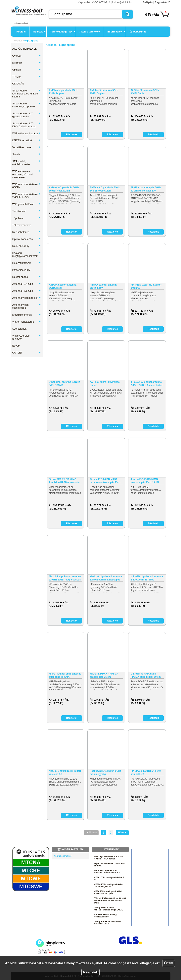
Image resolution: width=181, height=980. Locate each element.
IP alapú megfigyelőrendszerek (27, 254)
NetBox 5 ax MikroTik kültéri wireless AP (65, 773)
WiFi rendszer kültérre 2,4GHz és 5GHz (27, 196)
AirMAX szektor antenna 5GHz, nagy (103, 286)
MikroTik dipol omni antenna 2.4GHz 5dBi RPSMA (147, 578)
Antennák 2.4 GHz (27, 284)
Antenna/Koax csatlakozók (27, 306)
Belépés (148, 2)
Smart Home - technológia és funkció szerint (27, 94)
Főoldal (21, 32)
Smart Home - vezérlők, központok (27, 105)
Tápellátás (27, 218)
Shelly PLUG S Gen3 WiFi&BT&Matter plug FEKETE (109, 909)
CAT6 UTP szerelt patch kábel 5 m (109, 879)
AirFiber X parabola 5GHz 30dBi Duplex (104, 92)
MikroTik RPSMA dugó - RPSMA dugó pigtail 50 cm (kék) (146, 675)
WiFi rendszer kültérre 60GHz (27, 186)
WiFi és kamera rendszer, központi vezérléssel (27, 174)
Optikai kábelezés (27, 239)
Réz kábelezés (27, 232)
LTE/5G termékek (27, 140)
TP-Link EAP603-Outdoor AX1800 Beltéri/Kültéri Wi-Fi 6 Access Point (110, 901)
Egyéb (16, 346)
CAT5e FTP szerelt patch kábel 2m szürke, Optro (109, 886)
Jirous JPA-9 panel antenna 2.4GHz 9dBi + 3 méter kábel (146, 384)
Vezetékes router (27, 147)
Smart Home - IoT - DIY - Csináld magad (27, 125)
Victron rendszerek (27, 322)
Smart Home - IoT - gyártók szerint (27, 115)
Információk (116, 32)
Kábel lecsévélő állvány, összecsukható (106, 916)
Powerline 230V (21, 270)
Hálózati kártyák (27, 263)
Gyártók (39, 32)
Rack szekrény (27, 246)
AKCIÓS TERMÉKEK (25, 49)
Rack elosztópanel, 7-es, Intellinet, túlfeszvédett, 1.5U (108, 872)
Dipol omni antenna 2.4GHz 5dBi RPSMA (64, 384)
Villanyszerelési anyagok (27, 337)
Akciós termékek (90, 32)
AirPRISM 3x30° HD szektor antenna (146, 286)
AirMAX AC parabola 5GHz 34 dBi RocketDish (105, 189)
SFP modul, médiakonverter (27, 163)
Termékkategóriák (63, 32)
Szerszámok (20, 329)
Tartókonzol (27, 211)
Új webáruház (138, 32)
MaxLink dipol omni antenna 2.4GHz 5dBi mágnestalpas (106, 578)
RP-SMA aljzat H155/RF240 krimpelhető (146, 773)
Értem (169, 963)
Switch (27, 154)
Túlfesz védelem (22, 225)
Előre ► (122, 833)
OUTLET (27, 353)
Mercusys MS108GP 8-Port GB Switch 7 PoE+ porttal (109, 858)
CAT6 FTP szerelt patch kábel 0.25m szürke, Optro (108, 893)
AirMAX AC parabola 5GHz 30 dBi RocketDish (64, 189)
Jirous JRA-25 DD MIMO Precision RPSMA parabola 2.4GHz (64, 481)
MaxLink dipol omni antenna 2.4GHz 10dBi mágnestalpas (65, 578)
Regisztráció (162, 2)
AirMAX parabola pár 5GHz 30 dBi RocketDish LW (146, 189)
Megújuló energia (27, 315)
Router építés (27, 277)
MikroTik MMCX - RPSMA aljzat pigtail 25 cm (104, 675)
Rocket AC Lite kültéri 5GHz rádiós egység (105, 773)
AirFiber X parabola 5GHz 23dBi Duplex (63, 92)
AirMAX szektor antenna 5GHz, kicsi (63, 286)
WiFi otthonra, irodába (27, 133)
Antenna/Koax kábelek (27, 298)
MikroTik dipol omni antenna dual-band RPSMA (65, 675)
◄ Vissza (91, 833)
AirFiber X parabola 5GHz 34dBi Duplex (145, 92)
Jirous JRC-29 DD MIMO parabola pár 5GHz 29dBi (145, 481)
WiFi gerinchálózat (27, 204)
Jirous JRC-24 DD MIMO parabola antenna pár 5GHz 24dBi (105, 481)
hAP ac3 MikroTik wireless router (105, 384)
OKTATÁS (18, 84)
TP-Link (27, 77)
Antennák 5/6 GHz (27, 291)
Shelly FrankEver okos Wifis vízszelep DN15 (108, 923)
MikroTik (27, 63)
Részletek (91, 972)
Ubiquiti (27, 70)
